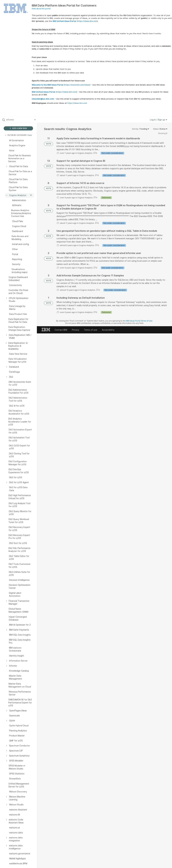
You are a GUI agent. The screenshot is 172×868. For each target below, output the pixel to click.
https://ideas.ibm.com (87, 21)
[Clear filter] (35, 120)
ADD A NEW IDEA (18, 128)
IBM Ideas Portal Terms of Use (139, 321)
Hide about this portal (41, 9)
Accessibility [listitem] (108, 330)
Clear (30, 135)
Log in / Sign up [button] (159, 120)
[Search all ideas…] (20, 120)
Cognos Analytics (85, 153)
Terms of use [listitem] (91, 330)
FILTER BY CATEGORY (16, 135)
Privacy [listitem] (76, 330)
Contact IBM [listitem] (61, 330)
